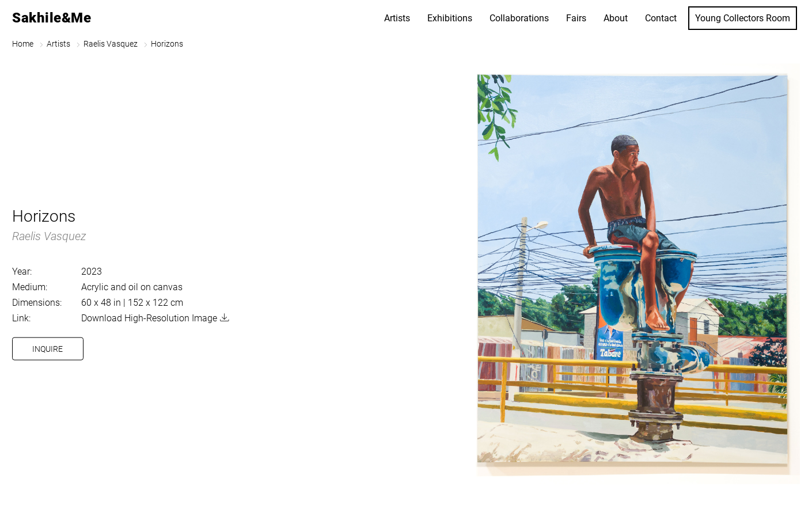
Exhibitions (450, 18)
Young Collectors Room (743, 18)
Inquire (48, 349)
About (616, 18)
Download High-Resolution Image (149, 318)
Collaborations (519, 18)
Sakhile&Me (52, 18)
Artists (397, 18)
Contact (661, 18)
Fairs (576, 18)
